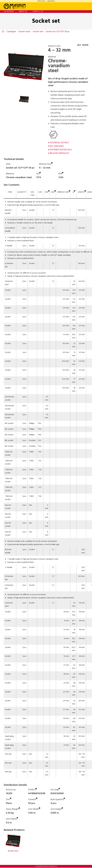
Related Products (60, 153)
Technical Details (60, 143)
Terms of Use (41, 1)
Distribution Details (61, 150)
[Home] (3, 32)
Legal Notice (51, 1)
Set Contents (57, 146)
